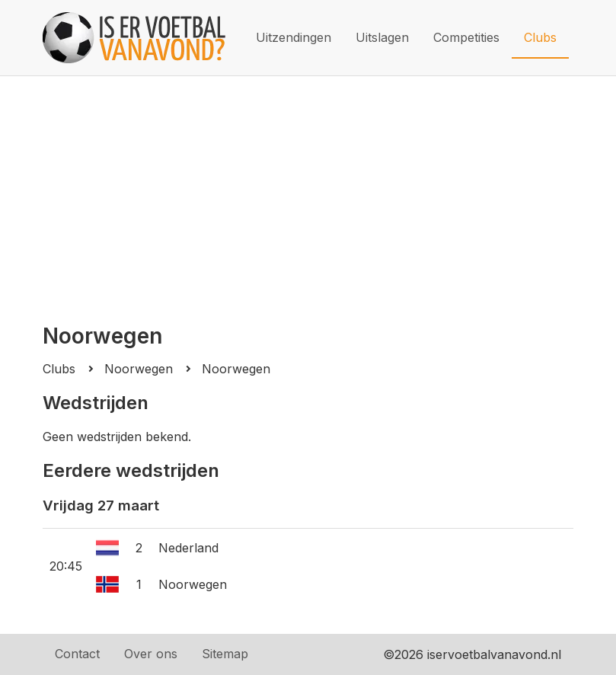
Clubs (540, 37)
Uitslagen (382, 37)
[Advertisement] (308, 190)
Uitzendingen (294, 37)
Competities (466, 37)
